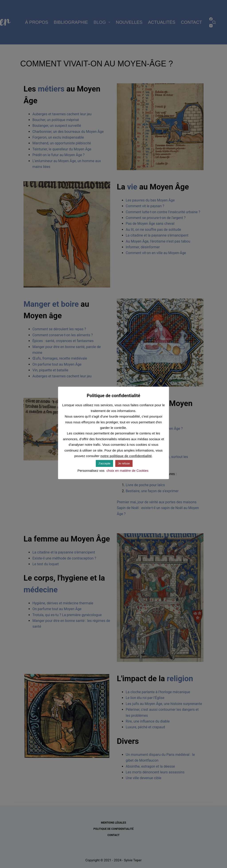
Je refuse (124, 463)
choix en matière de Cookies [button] (127, 471)
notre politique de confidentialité (126, 456)
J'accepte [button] (105, 463)
